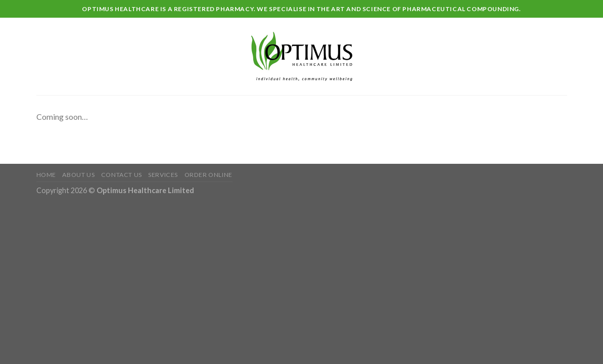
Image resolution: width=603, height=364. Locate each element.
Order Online (208, 175)
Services (163, 175)
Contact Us (122, 175)
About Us (78, 175)
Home (46, 175)
